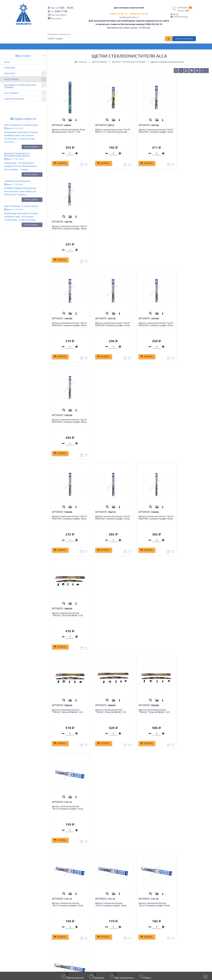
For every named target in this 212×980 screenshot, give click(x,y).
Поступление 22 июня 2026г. (21, 125)
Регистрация (179, 17)
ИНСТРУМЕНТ (25, 93)
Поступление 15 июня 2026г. (21, 206)
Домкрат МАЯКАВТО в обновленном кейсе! (17, 155)
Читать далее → (32, 147)
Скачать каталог (184, 39)
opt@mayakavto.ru (129, 17)
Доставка (60, 912)
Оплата (59, 915)
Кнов (7, 62)
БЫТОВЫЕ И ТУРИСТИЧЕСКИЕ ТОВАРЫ (25, 86)
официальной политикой (111, 966)
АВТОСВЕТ (25, 73)
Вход (174, 14)
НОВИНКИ (10, 68)
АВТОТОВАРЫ (25, 79)
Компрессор (65, 34)
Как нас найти (59, 15)
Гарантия (60, 919)
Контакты (56, 18)
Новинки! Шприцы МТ (17, 181)
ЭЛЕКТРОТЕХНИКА (25, 99)
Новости (60, 926)
